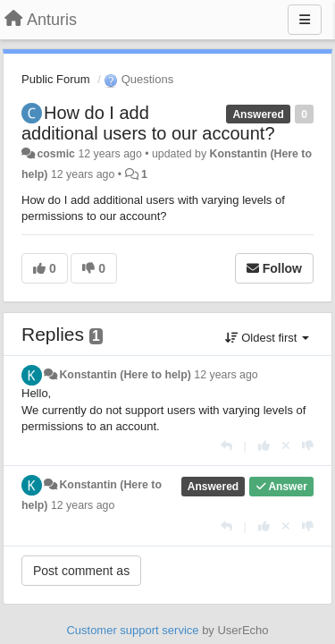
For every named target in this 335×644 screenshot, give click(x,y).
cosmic (56, 154)
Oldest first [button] (267, 338)
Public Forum (56, 79)
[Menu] (305, 20)
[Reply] (226, 446)
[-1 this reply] (308, 446)
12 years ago (226, 375)
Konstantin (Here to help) (125, 375)
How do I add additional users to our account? (148, 123)
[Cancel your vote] (286, 446)
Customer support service (132, 630)
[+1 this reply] (264, 446)
